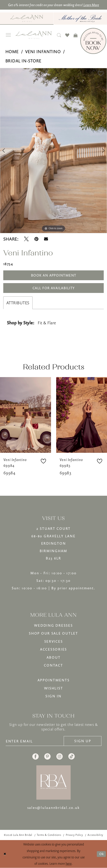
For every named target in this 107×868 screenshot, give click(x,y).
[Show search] (59, 35)
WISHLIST (54, 688)
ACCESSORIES (53, 649)
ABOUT (54, 657)
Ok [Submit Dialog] (102, 854)
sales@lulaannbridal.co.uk (54, 808)
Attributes (18, 303)
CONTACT (53, 665)
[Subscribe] (83, 741)
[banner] (34, 35)
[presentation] (25, 415)
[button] (8, 35)
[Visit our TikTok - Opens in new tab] (71, 757)
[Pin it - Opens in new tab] (36, 239)
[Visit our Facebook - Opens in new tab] (36, 757)
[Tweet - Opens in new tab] (26, 239)
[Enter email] (35, 741)
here (69, 864)
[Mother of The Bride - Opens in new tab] (80, 18)
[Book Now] (93, 41)
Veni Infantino (43, 52)
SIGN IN (53, 696)
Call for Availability (54, 288)
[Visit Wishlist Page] (67, 35)
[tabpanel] (53, 151)
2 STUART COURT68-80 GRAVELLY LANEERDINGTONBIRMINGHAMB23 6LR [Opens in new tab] (53, 543)
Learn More (91, 5)
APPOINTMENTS (54, 680)
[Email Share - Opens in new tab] (46, 239)
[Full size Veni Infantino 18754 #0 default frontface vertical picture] (53, 151)
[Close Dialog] (5, 854)
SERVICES (54, 641)
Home (12, 52)
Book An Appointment (54, 275)
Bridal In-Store (23, 61)
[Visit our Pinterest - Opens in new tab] (47, 757)
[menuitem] (27, 18)
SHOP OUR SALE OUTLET (53, 633)
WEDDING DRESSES (53, 625)
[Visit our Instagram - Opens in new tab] (60, 757)
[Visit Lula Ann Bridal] (27, 18)
